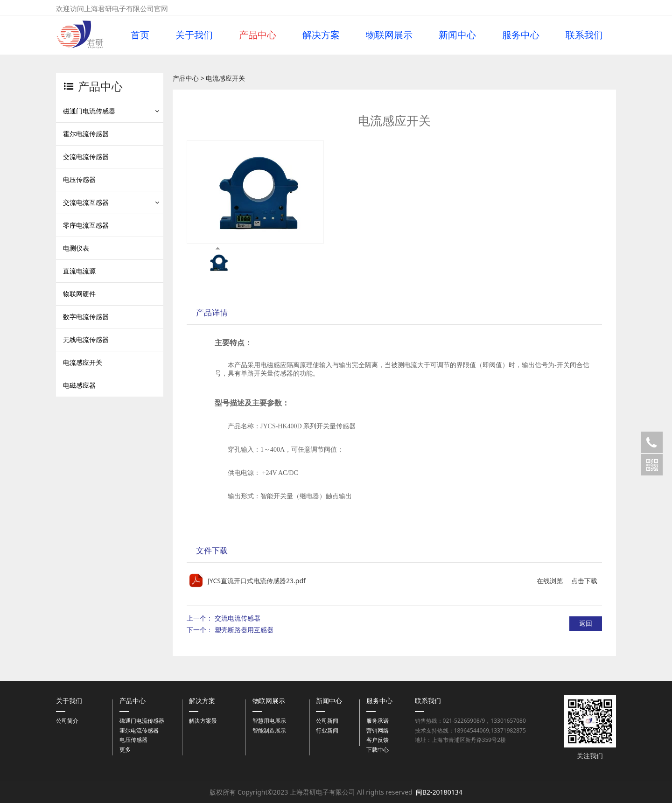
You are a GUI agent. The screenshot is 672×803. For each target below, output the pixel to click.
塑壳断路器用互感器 (244, 630)
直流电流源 (79, 271)
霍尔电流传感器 (86, 134)
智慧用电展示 (269, 721)
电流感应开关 (83, 362)
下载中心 (378, 750)
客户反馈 (378, 740)
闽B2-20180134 (439, 792)
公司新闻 (327, 721)
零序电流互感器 (86, 225)
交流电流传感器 (86, 157)
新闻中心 (457, 35)
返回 (586, 623)
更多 (125, 750)
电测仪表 (76, 248)
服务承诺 (378, 721)
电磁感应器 (79, 385)
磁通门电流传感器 (89, 111)
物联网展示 (389, 35)
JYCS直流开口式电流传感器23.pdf (257, 581)
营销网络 (378, 730)
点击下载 (584, 581)
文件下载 (212, 550)
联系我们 (584, 35)
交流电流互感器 (86, 202)
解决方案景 (203, 721)
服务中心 (521, 35)
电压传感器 (79, 179)
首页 (140, 35)
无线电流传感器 (86, 339)
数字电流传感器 (86, 317)
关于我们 (194, 35)
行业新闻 (327, 730)
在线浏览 (550, 581)
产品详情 (212, 312)
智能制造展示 (269, 730)
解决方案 (321, 35)
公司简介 (67, 721)
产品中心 (258, 35)
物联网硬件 (79, 294)
